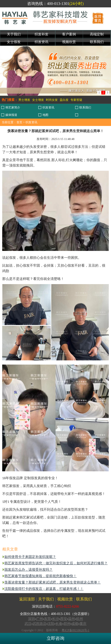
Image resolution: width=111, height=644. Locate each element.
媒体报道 (11, 115)
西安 (64, 619)
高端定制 (97, 34)
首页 (19, 122)
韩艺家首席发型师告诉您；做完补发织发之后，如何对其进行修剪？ (56, 563)
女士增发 (38, 100)
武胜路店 (40, 624)
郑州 (67, 624)
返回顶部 (27, 599)
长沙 (55, 619)
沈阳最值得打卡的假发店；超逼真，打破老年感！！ (44, 589)
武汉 (28, 624)
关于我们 (14, 34)
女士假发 (14, 42)
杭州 (80, 619)
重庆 (83, 624)
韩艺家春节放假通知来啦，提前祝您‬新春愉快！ (41, 576)
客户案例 (69, 34)
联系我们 (97, 42)
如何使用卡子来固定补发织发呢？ (30, 557)
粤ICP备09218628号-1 (76, 630)
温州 (71, 619)
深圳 (31, 619)
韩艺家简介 (13, 107)
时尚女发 (52, 100)
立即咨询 (55, 638)
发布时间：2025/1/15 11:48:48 (55, 139)
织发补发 (42, 34)
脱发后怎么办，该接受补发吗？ (28, 570)
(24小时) (76, 4)
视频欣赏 (69, 42)
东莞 (47, 619)
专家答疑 (76, 100)
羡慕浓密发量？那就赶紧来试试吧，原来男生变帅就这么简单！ (53, 582)
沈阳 (51, 624)
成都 (75, 624)
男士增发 (24, 100)
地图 (45, 115)
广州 (40, 619)
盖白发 (64, 100)
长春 (59, 624)
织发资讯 (42, 42)
